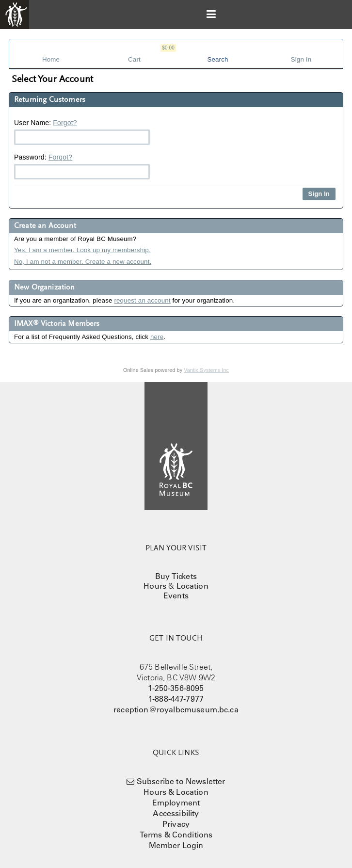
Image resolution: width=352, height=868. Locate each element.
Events (176, 595)
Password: (82, 166)
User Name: (82, 132)
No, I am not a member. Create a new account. (83, 262)
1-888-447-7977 (176, 699)
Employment (176, 803)
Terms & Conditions (176, 835)
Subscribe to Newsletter (181, 781)
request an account (142, 300)
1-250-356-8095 (176, 688)
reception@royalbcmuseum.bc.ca (176, 709)
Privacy (176, 824)
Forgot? (65, 123)
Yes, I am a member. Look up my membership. (82, 250)
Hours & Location (176, 792)
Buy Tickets (176, 576)
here (157, 337)
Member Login (176, 845)
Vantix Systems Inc (206, 370)
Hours (155, 586)
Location (192, 586)
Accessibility (176, 813)
